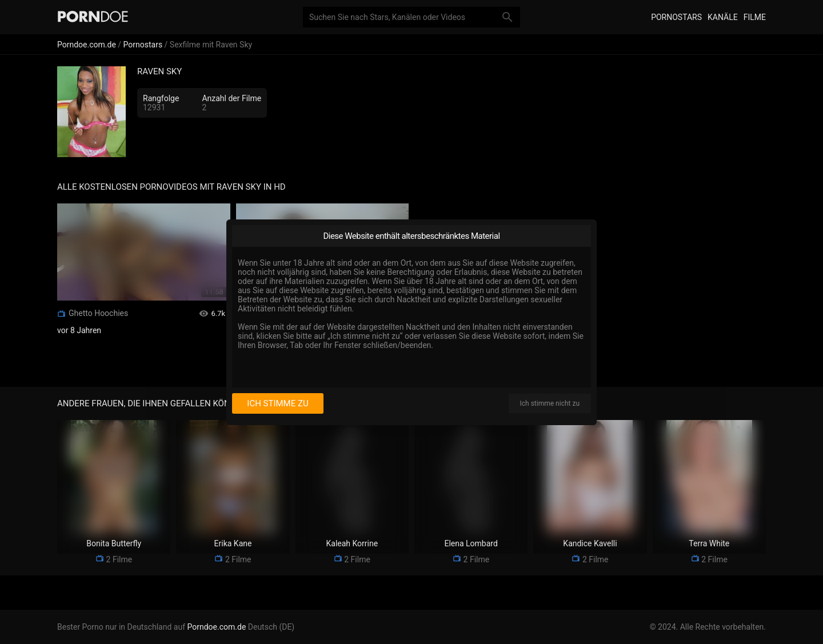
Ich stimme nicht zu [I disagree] (550, 403)
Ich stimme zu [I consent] (277, 403)
